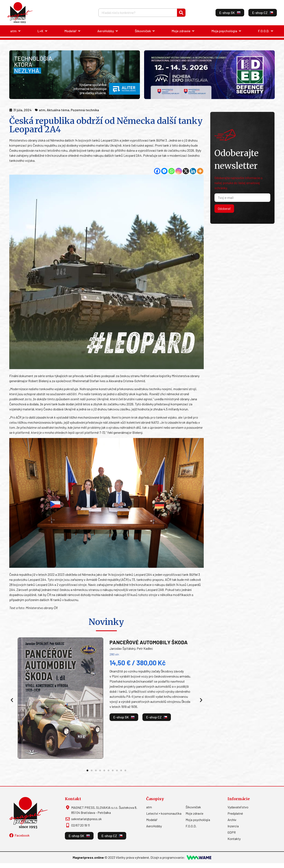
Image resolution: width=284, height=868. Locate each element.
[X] (186, 171)
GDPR (232, 832)
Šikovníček (193, 807)
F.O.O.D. (191, 826)
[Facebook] (157, 171)
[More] (200, 171)
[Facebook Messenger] (164, 171)
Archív (232, 820)
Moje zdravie (194, 813)
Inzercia (233, 826)
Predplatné (235, 813)
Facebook (22, 835)
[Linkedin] (193, 171)
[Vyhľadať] (181, 13)
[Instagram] (179, 171)
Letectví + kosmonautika (164, 813)
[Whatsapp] (171, 171)
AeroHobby (154, 826)
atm (149, 807)
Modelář (152, 820)
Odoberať (224, 208)
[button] (12, 700)
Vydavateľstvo (238, 807)
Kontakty (234, 839)
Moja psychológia (198, 820)
